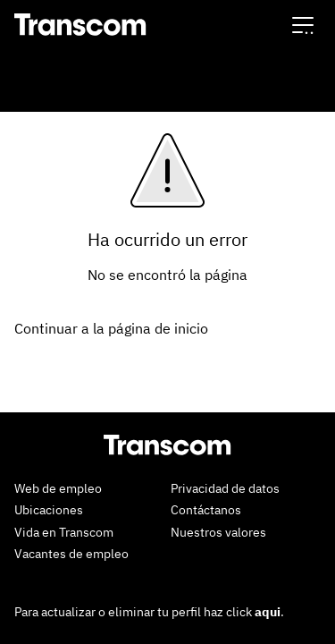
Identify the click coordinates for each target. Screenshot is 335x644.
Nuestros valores (218, 532)
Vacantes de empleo (71, 554)
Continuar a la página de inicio (111, 328)
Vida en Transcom (64, 532)
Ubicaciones (49, 510)
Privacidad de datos (225, 488)
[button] (303, 25)
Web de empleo (58, 488)
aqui (268, 612)
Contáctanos (206, 510)
